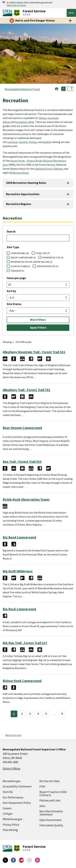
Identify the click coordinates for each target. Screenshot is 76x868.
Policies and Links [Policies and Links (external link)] (50, 800)
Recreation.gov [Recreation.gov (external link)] (12, 781)
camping (13, 142)
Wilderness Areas (19, 173)
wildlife (47, 142)
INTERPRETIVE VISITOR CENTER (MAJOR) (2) (31, 262)
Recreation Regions (19, 204)
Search (11, 232)
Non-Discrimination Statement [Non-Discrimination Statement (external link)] (51, 813)
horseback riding (25, 122)
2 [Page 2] (22, 714)
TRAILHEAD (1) (17, 271)
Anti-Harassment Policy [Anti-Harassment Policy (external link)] (17, 803)
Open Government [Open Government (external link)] (50, 820)
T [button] (63, 89)
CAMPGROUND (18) (20, 253)
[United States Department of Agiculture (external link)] (8, 13)
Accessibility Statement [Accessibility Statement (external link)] (17, 786)
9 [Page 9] (62, 714)
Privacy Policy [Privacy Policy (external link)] (11, 825)
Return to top (13, 735)
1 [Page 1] (14, 714)
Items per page (16, 278)
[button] (57, 88)
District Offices (12, 769)
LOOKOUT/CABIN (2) (20, 266)
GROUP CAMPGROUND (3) (23, 258)
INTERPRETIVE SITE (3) (53, 258)
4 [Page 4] (38, 714)
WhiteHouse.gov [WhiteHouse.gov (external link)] (13, 819)
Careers (7, 808)
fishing (33, 142)
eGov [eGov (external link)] (42, 806)
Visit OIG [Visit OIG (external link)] (8, 792)
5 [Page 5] (46, 714)
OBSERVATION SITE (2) (48, 266)
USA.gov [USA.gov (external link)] (8, 814)
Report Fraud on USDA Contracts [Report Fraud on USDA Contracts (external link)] (53, 794)
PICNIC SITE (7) (43, 253)
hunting (23, 142)
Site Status (14, 304)
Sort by (11, 291)
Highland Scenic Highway (49, 169)
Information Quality (51, 825)
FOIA (42, 786)
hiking (43, 118)
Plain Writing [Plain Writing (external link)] (10, 830)
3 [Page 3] (30, 714)
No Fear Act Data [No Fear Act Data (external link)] (49, 781)
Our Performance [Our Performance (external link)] (13, 797)
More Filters (38, 320)
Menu (71, 13)
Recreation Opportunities (23, 194)
